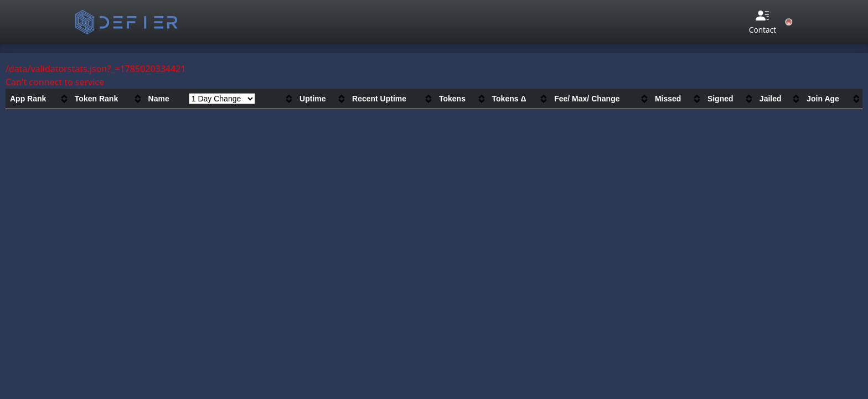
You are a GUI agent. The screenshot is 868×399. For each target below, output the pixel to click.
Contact (763, 22)
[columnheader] (38, 99)
